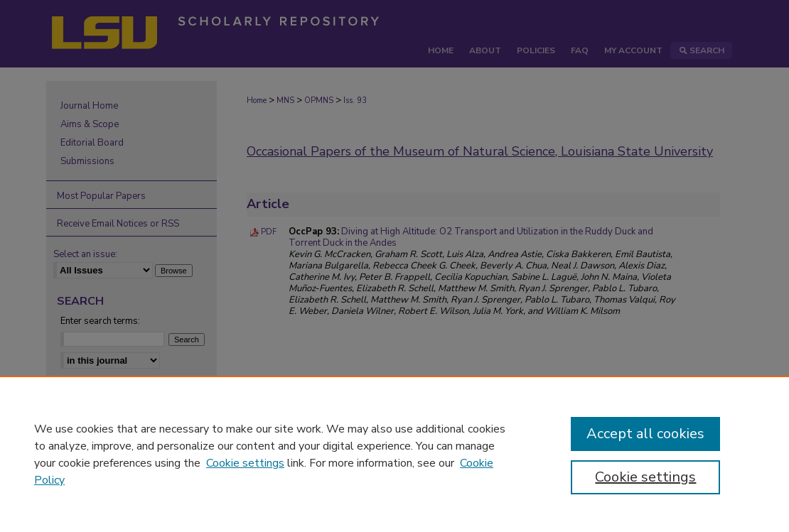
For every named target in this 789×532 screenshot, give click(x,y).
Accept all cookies (645, 434)
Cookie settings (245, 463)
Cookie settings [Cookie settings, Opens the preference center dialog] (645, 477)
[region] (394, 454)
